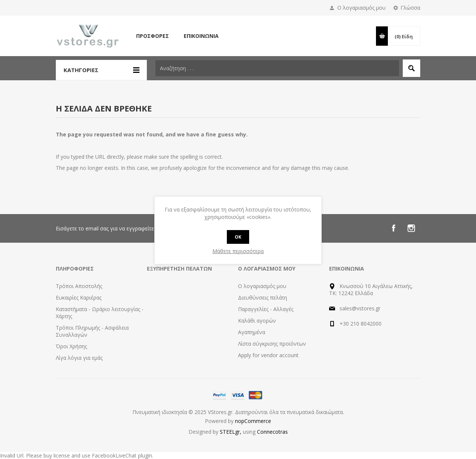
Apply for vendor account (268, 355)
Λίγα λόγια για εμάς (79, 358)
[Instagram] (411, 228)
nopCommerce (253, 421)
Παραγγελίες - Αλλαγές (266, 309)
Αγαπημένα (252, 332)
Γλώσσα (410, 8)
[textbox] (277, 68)
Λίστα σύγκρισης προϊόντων (272, 344)
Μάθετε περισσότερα (238, 251)
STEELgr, (231, 432)
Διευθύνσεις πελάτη (263, 298)
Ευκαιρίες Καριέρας (79, 298)
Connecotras (272, 432)
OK (238, 237)
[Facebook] (393, 228)
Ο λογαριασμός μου (361, 8)
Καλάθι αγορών (257, 321)
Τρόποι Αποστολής (79, 286)
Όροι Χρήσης (71, 346)
